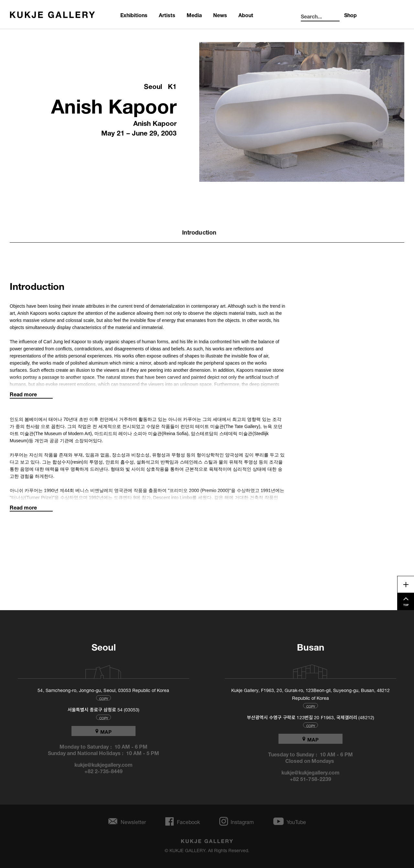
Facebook (188, 821)
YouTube (296, 821)
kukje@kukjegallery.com (104, 764)
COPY (104, 698)
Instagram (242, 821)
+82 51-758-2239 (310, 778)
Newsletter (133, 821)
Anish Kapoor (114, 103)
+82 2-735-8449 (104, 771)
